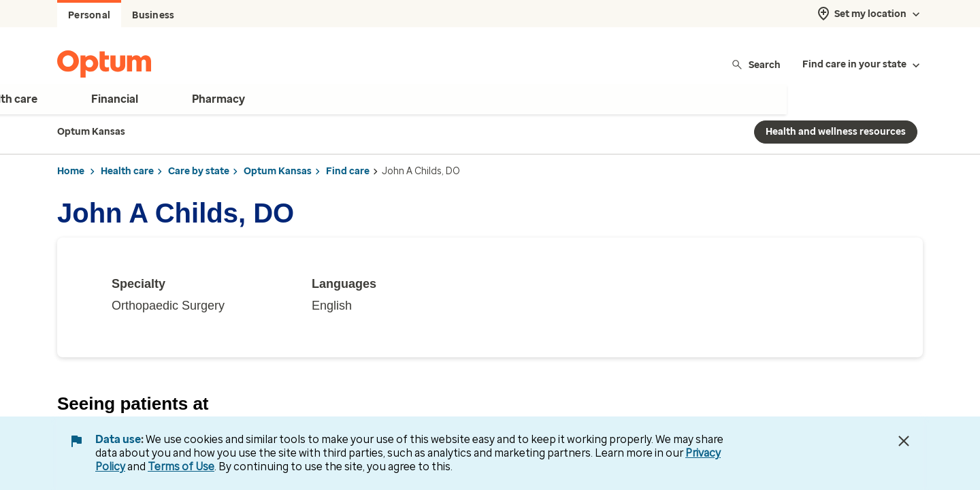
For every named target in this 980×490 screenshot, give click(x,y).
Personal (89, 15)
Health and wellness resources (836, 132)
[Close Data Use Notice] (904, 441)
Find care (348, 171)
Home (71, 171)
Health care (127, 171)
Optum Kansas (278, 171)
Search (756, 64)
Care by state (199, 171)
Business (153, 15)
